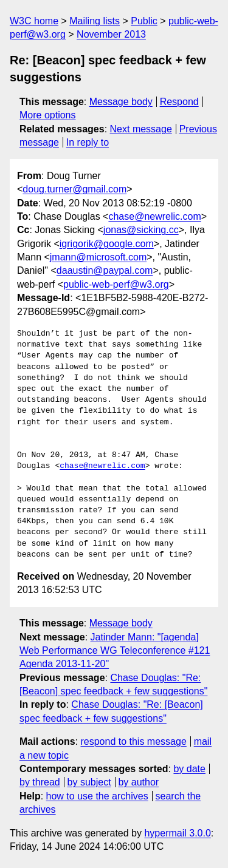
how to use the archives (97, 796)
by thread (40, 782)
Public (144, 21)
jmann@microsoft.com (98, 257)
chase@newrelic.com (154, 216)
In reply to (88, 142)
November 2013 (111, 34)
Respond (179, 102)
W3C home (34, 21)
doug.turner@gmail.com (74, 189)
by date (189, 769)
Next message (141, 129)
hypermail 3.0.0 (177, 833)
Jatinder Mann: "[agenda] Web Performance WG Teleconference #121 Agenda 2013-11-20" (115, 651)
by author (138, 782)
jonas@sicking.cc (141, 230)
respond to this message (133, 741)
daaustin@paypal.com (105, 270)
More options (48, 115)
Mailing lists (95, 21)
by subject (89, 782)
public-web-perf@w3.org (116, 284)
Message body (121, 102)
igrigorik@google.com (107, 244)
